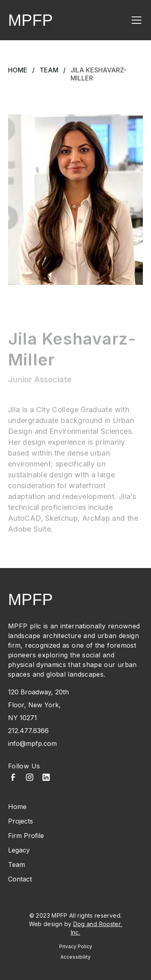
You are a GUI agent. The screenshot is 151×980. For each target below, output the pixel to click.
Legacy (19, 850)
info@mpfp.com (32, 743)
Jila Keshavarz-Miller (98, 74)
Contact (20, 879)
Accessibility (75, 957)
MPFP (30, 20)
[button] (135, 20)
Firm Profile (26, 836)
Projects (21, 821)
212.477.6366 (28, 731)
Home (18, 70)
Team (49, 70)
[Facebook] (13, 778)
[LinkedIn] (46, 778)
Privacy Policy (76, 946)
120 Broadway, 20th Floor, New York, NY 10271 (38, 705)
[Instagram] (30, 778)
